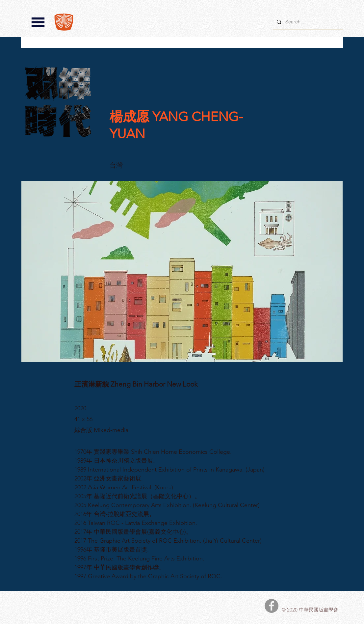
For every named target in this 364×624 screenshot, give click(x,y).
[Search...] (307, 22)
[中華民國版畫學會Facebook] (272, 606)
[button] (38, 22)
